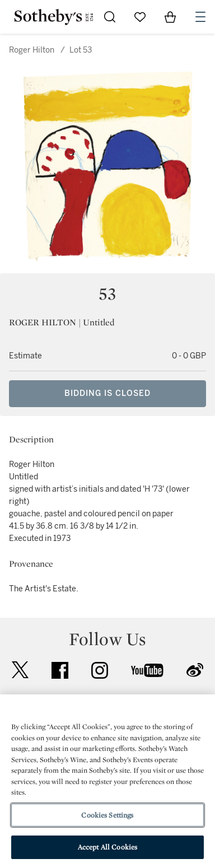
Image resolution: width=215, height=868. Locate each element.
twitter (20, 670)
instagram (100, 670)
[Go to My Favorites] (140, 17)
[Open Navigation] (200, 17)
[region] (107, 781)
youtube (147, 670)
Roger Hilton (32, 50)
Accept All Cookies (107, 847)
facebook (60, 670)
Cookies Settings (107, 815)
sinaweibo (195, 670)
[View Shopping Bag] (170, 17)
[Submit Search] (110, 17)
